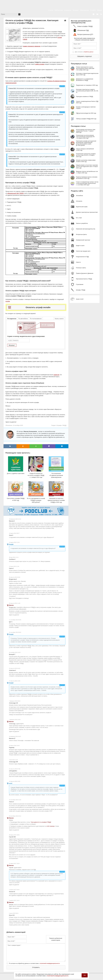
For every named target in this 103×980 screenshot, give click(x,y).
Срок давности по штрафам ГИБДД (41, 822)
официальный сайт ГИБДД (15, 193)
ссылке (8, 301)
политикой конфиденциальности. (58, 976)
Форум (99, 10)
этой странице (51, 826)
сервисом (56, 375)
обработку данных (89, 52)
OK (85, 975)
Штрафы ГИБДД (61, 425)
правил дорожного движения (32, 46)
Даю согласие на (84, 52)
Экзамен (76, 10)
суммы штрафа (40, 64)
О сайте (93, 10)
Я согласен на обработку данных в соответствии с (34, 963)
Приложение (84, 10)
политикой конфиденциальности (50, 963)
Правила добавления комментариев (56, 939)
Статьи (51, 10)
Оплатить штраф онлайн (38, 307)
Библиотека (59, 10)
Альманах (68, 10)
